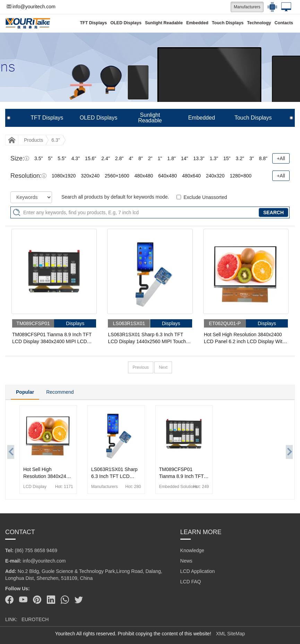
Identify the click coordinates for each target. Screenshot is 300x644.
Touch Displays (228, 23)
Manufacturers (247, 7)
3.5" (38, 158)
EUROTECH (35, 619)
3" (252, 158)
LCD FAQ (191, 582)
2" (150, 158)
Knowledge (192, 550)
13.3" (199, 158)
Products (33, 140)
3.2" (240, 158)
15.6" (91, 158)
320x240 (90, 176)
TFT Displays (93, 23)
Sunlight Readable (164, 23)
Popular (25, 392)
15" (227, 158)
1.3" (214, 158)
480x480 (144, 176)
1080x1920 (64, 176)
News (186, 561)
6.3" (55, 140)
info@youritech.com (31, 7)
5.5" (62, 158)
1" (160, 158)
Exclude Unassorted (205, 197)
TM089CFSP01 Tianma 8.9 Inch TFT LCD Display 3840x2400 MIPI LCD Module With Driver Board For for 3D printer (52, 338)
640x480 (168, 176)
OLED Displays (126, 23)
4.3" (76, 158)
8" (141, 158)
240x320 (215, 176)
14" (185, 158)
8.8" (263, 158)
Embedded (197, 23)
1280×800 (241, 176)
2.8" (119, 158)
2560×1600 (117, 176)
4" (131, 158)
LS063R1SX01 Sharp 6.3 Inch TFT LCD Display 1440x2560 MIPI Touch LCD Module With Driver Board (147, 338)
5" (50, 158)
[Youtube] (23, 600)
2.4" (105, 158)
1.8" (171, 158)
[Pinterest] (37, 600)
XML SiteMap (231, 634)
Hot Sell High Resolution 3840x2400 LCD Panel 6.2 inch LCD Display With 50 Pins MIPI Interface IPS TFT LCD (245, 338)
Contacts (284, 23)
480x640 (191, 176)
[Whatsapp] (65, 600)
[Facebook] (9, 600)
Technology (259, 23)
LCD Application (198, 571)
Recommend (60, 392)
